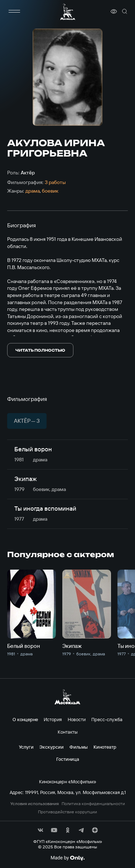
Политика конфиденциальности (93, 804)
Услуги (26, 747)
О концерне (25, 719)
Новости (77, 719)
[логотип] (68, 12)
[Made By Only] (67, 858)
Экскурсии (52, 747)
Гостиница (68, 759)
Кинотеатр (105, 747)
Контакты (68, 732)
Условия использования (35, 804)
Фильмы (79, 747)
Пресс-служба (107, 719)
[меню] (14, 11)
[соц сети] (40, 830)
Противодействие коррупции (67, 812)
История (53, 719)
